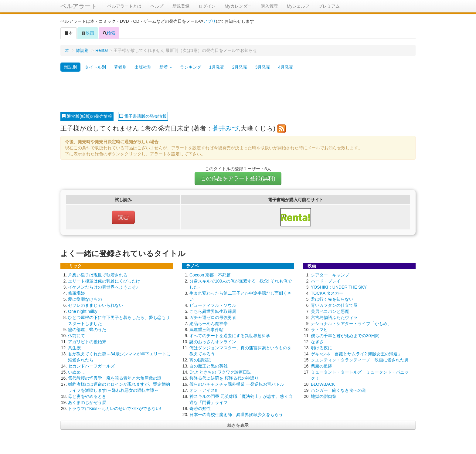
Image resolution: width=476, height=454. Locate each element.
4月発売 (286, 67)
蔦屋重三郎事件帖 (206, 330)
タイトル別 (95, 67)
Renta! (102, 50)
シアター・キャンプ (330, 275)
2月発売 (240, 67)
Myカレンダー (238, 6)
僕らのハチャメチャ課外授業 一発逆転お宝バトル (237, 384)
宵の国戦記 (200, 360)
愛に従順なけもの (85, 299)
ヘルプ (157, 6)
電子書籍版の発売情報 (143, 116)
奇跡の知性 (200, 408)
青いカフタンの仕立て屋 (334, 305)
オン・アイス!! (203, 390)
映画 (88, 33)
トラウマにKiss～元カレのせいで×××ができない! (115, 408)
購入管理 (269, 6)
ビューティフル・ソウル (213, 305)
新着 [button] (166, 67)
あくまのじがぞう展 (87, 402)
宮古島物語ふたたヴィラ (334, 317)
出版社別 (143, 67)
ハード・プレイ (326, 281)
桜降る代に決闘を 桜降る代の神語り (224, 378)
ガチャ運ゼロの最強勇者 (213, 317)
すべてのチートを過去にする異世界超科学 (230, 336)
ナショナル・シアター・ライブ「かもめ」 (351, 324)
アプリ (209, 21)
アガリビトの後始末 (87, 342)
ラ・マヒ (319, 330)
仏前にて (76, 336)
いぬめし (76, 372)
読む (123, 217)
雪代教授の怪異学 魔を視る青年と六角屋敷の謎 (115, 378)
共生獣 (74, 348)
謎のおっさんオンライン (213, 342)
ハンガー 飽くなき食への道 (338, 390)
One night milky (83, 311)
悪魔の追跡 (321, 366)
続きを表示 (238, 425)
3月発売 (263, 67)
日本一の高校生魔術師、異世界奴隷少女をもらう (236, 415)
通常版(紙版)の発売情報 (87, 116)
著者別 (120, 67)
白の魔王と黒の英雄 (209, 366)
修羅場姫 (76, 293)
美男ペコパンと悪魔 (330, 311)
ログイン (207, 6)
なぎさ (317, 342)
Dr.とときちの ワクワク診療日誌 (220, 372)
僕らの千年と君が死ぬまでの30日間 (345, 336)
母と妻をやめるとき (87, 396)
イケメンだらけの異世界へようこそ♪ (103, 287)
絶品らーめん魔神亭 (209, 324)
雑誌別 (82, 50)
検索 (109, 33)
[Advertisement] (238, 92)
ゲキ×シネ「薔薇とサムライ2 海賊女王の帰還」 (356, 354)
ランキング (191, 67)
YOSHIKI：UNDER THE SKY (339, 287)
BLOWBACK (323, 384)
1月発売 (217, 67)
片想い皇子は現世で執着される (98, 275)
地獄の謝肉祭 (324, 396)
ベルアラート (79, 6)
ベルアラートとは (124, 6)
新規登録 (181, 6)
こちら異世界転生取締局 (213, 311)
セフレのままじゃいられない (96, 305)
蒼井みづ (226, 128)
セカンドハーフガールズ (91, 366)
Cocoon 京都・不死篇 (210, 275)
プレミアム (329, 6)
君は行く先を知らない (332, 299)
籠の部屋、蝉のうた (87, 330)
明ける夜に (321, 348)
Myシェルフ (298, 6)
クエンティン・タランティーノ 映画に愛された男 (360, 360)
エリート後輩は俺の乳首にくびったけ (104, 281)
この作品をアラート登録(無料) (238, 178)
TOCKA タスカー (327, 293)
